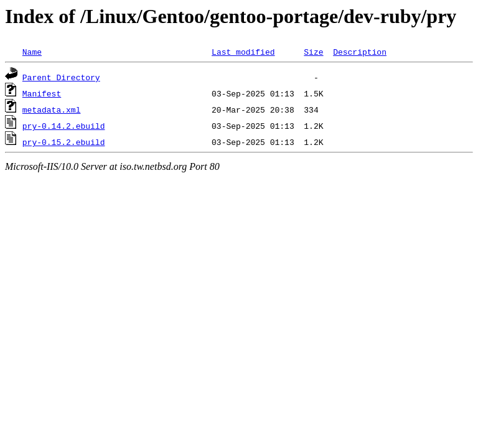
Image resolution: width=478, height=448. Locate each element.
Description (360, 52)
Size (313, 52)
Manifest (42, 93)
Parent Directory (61, 77)
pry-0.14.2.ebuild (64, 126)
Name (32, 52)
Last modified (243, 52)
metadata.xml (52, 110)
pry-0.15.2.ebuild (64, 142)
